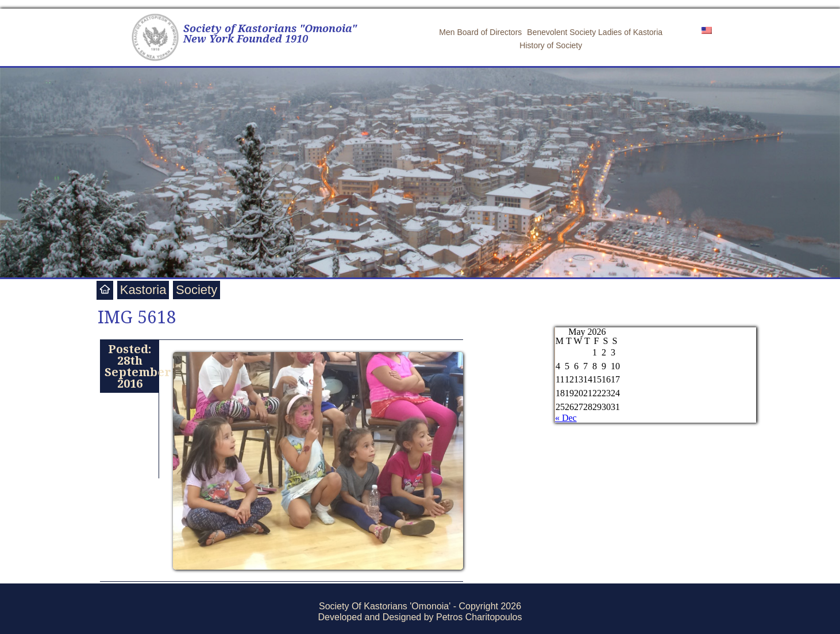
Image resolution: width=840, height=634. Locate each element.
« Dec (566, 418)
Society (196, 290)
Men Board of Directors (480, 32)
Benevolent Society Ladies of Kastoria (595, 32)
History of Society (551, 45)
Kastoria (143, 290)
